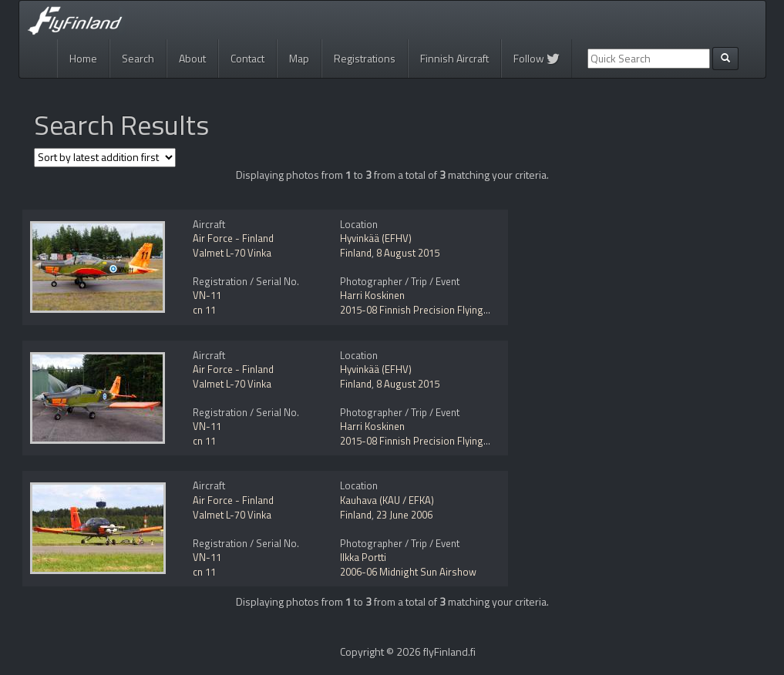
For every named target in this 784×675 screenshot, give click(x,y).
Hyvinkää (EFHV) (376, 238)
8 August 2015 (408, 253)
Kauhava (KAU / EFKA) (387, 500)
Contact (247, 58)
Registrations (365, 58)
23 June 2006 (404, 515)
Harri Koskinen (372, 295)
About (192, 58)
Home (83, 58)
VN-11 (207, 295)
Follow (537, 58)
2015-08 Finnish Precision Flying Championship (444, 310)
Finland (356, 253)
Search (138, 58)
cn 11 (204, 310)
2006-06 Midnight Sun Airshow (408, 572)
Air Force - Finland (233, 238)
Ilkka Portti (363, 557)
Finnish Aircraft (454, 58)
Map (299, 58)
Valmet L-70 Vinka (232, 253)
